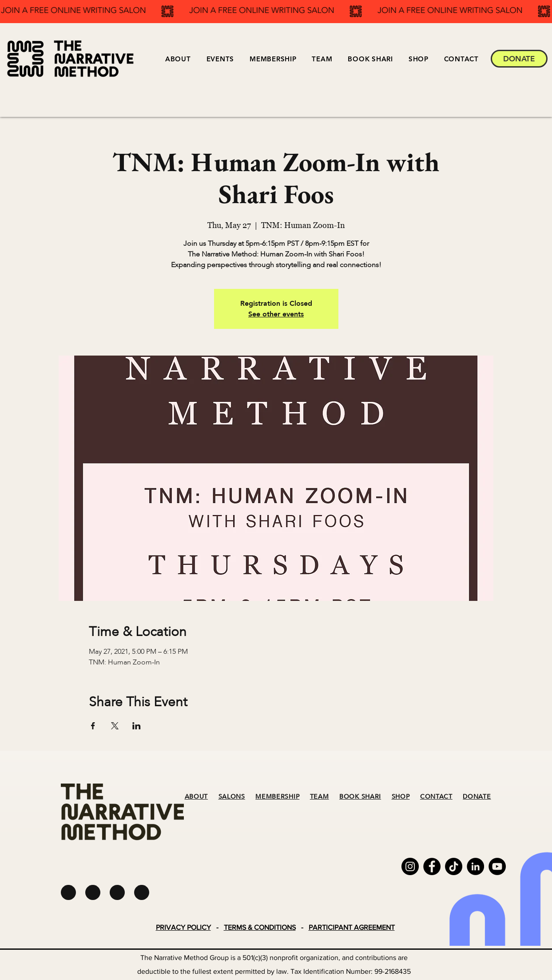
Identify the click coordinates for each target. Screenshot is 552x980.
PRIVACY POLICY (183, 927)
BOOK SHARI (360, 797)
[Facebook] (432, 866)
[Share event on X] (115, 726)
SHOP (401, 797)
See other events (276, 314)
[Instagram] (410, 866)
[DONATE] (519, 59)
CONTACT (436, 797)
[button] (220, 59)
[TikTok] (454, 866)
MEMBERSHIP (277, 797)
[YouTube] (497, 866)
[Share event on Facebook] (93, 726)
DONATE (477, 797)
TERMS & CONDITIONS (260, 927)
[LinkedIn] (475, 866)
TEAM (320, 797)
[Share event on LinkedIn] (137, 726)
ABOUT (197, 797)
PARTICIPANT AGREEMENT (352, 927)
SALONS (232, 797)
